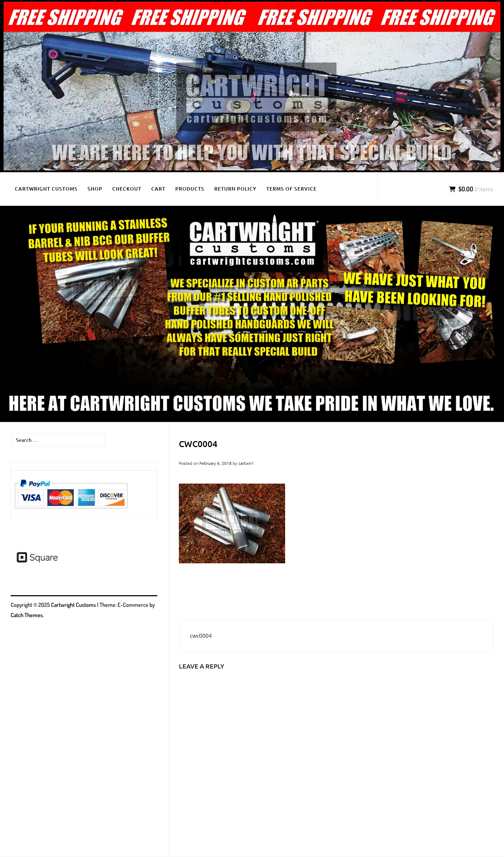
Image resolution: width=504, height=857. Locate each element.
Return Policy (235, 189)
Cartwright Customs (46, 189)
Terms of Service (291, 189)
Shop (95, 189)
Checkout (127, 189)
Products (190, 189)
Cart (158, 189)
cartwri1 (246, 463)
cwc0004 (201, 635)
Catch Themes (27, 615)
